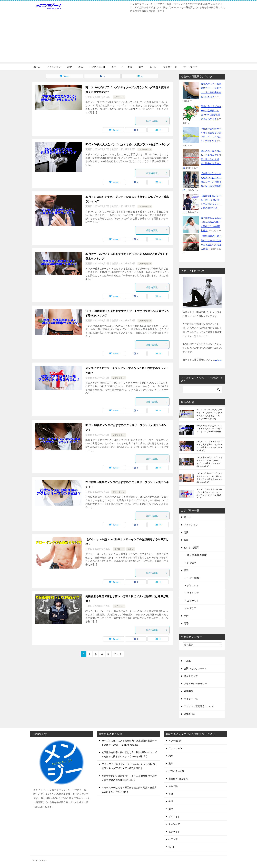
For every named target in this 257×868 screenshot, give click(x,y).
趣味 (81, 67)
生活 (130, 67)
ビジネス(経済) (97, 67)
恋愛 (69, 67)
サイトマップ (190, 67)
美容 (114, 67)
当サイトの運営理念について (199, 706)
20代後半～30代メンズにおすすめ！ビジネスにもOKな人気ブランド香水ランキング (210, 462)
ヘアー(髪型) (194, 578)
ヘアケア (192, 608)
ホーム (37, 67)
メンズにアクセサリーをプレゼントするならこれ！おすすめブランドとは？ (209, 494)
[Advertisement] (128, 39)
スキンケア (193, 593)
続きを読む (157, 121)
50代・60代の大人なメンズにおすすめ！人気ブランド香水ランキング (127, 144)
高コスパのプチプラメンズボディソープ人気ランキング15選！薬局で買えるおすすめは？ (209, 414)
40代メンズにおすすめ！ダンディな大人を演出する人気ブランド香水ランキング (209, 446)
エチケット (119, 97)
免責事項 (188, 691)
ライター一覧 (170, 67)
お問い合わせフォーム (195, 668)
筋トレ (153, 67)
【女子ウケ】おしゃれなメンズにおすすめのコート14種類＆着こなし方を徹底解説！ (202, 182)
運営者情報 (190, 714)
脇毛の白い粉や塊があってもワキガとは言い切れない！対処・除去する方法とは (202, 159)
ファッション (54, 67)
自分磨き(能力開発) (197, 555)
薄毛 (141, 67)
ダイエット (119, 549)
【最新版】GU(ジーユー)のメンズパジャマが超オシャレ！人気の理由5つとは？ (202, 204)
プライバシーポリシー (195, 684)
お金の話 (192, 563)
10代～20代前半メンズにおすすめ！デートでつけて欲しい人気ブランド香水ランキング (210, 478)
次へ (116, 654)
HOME (187, 661)
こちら (218, 360)
